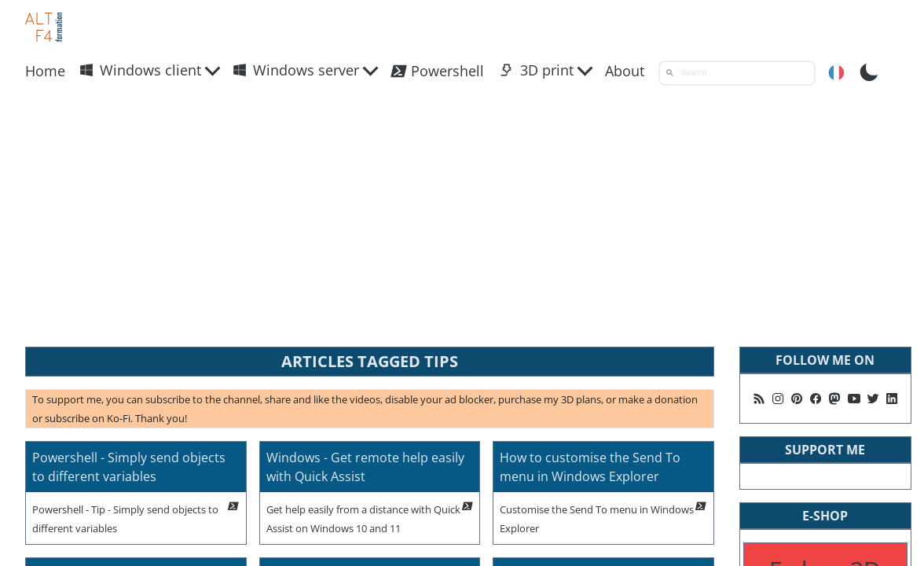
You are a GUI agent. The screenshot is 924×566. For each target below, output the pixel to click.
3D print (537, 70)
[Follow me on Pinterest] (797, 399)
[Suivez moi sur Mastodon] (834, 399)
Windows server (296, 70)
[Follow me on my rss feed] (759, 399)
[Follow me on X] (873, 399)
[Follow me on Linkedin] (892, 399)
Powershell (437, 71)
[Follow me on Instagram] (778, 399)
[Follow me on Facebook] (816, 399)
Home (45, 71)
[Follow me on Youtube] (854, 399)
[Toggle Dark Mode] (869, 71)
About (625, 71)
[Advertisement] (462, 216)
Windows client (140, 70)
